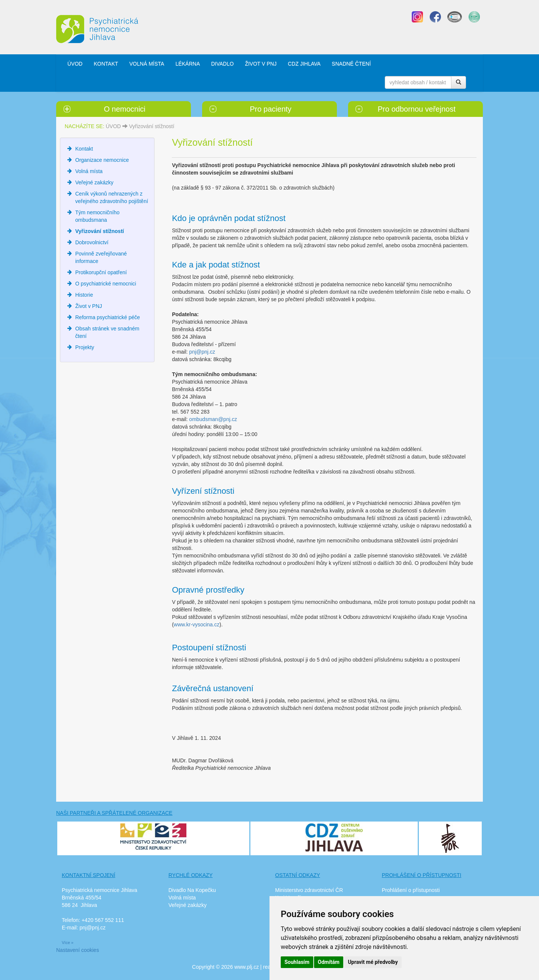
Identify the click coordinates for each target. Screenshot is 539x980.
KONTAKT (106, 64)
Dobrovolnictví (92, 242)
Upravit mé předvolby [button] (373, 962)
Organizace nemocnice (102, 160)
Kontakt (84, 149)
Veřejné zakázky (94, 182)
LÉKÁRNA (188, 64)
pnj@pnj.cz (202, 352)
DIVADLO (222, 64)
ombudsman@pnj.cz (213, 419)
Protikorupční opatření (101, 272)
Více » (68, 943)
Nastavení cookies (77, 950)
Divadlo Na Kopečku (192, 890)
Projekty (85, 347)
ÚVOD (75, 64)
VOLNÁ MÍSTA (147, 64)
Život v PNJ (89, 306)
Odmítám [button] (329, 962)
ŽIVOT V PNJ (261, 64)
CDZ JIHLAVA (304, 64)
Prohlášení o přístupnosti (411, 890)
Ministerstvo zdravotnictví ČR (309, 890)
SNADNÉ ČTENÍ (351, 64)
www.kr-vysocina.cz (197, 624)
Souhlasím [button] (297, 962)
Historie (84, 295)
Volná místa (89, 171)
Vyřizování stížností (152, 126)
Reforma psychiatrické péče (108, 317)
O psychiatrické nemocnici (106, 284)
